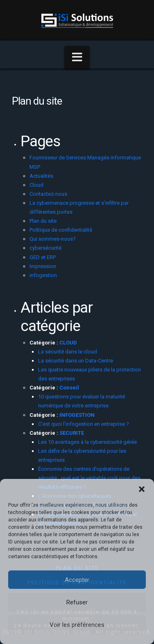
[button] (142, 489)
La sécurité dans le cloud (68, 352)
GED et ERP (43, 257)
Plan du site (43, 221)
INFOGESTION (77, 415)
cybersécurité (45, 248)
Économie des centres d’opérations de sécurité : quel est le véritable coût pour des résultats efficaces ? (89, 478)
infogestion (43, 275)
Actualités (41, 176)
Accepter (77, 580)
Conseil (69, 388)
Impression (43, 266)
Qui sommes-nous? (53, 239)
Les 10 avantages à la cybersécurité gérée (87, 442)
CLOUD (68, 343)
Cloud (36, 185)
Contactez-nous (48, 194)
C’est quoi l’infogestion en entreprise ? (84, 424)
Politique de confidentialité (61, 230)
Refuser (77, 602)
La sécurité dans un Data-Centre (76, 361)
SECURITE (72, 433)
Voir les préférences (77, 625)
